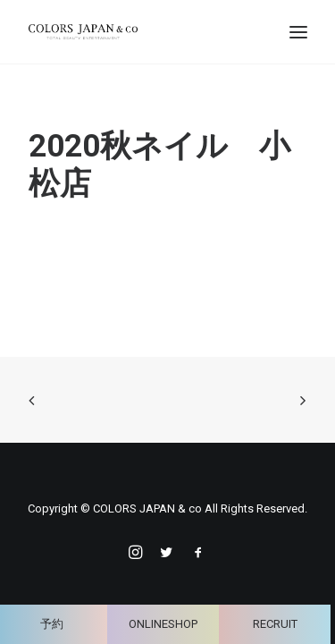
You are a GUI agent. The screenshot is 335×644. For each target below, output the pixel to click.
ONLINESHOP (163, 624)
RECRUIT (275, 624)
